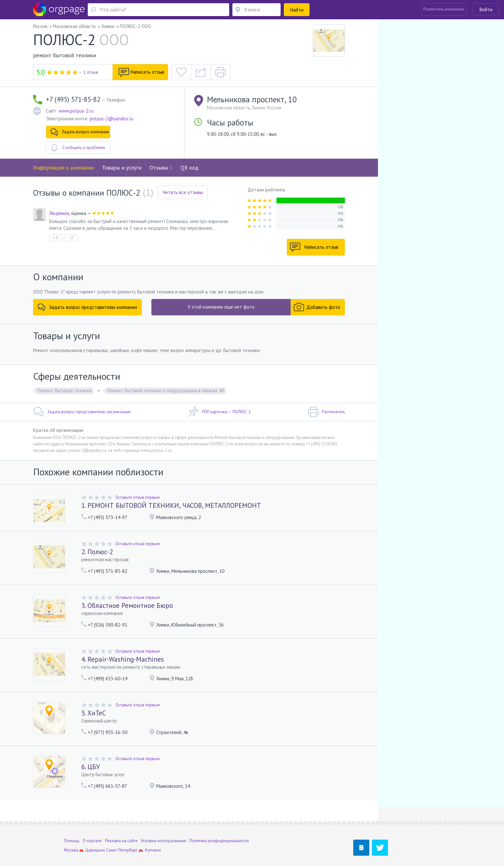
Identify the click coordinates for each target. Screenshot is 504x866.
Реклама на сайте (121, 825)
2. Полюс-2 (97, 552)
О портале (92, 825)
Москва (71, 834)
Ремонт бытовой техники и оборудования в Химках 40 (166, 391)
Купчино (153, 834)
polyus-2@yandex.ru (112, 119)
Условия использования (163, 825)
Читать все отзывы (183, 192)
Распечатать (326, 412)
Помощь (72, 825)
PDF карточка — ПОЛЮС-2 (219, 412)
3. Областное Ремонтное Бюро (127, 605)
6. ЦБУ (91, 767)
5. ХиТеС (94, 713)
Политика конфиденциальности (219, 825)
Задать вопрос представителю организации (82, 412)
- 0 (71, 238)
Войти (486, 9)
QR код (190, 168)
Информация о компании (63, 168)
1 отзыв (91, 72)
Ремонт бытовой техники (65, 391)
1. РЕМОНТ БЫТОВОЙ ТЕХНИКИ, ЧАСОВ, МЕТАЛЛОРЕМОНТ (171, 505)
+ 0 (55, 238)
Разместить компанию (444, 9)
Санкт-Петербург (122, 834)
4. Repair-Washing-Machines (123, 659)
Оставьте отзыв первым (138, 497)
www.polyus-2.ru (76, 111)
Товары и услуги (122, 168)
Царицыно (95, 834)
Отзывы (161, 168)
